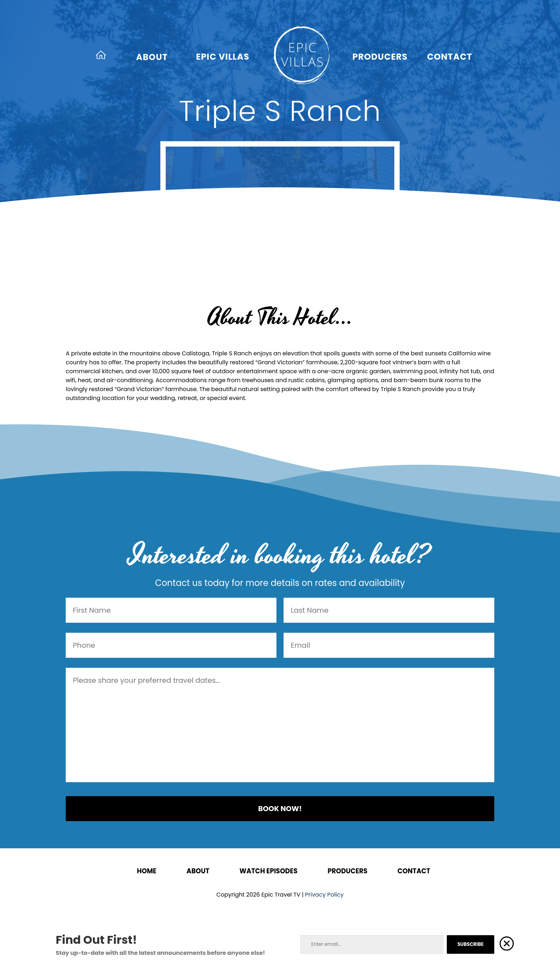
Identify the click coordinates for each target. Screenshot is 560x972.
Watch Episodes (269, 871)
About (152, 57)
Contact (450, 57)
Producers (380, 57)
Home (147, 871)
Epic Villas (223, 57)
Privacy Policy (324, 895)
